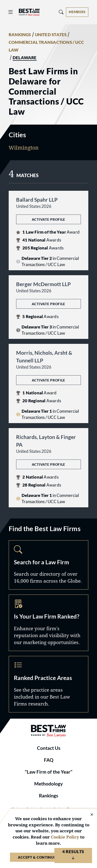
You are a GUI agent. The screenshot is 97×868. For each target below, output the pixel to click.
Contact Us (49, 748)
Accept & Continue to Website (48, 857)
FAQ (49, 760)
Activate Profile (48, 219)
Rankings (48, 796)
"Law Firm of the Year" (49, 772)
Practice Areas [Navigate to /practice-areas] (48, 684)
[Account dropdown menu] (77, 12)
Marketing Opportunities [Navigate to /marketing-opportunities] (48, 623)
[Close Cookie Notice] (89, 815)
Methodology (48, 784)
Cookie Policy (65, 837)
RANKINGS (20, 35)
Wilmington (24, 148)
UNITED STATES (51, 35)
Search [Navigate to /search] (48, 565)
